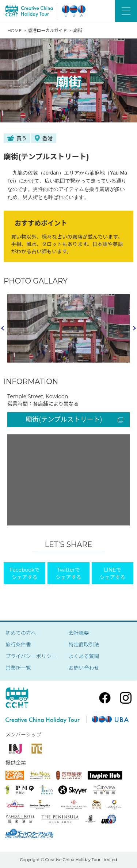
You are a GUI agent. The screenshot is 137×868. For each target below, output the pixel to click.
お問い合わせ (84, 668)
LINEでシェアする (113, 574)
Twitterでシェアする (68, 574)
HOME (14, 30)
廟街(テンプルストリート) (74, 419)
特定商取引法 (84, 645)
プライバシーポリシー (31, 656)
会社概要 (79, 633)
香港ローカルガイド (47, 30)
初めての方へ (21, 633)
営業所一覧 (18, 668)
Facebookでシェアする (24, 574)
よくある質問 (84, 656)
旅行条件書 (18, 645)
